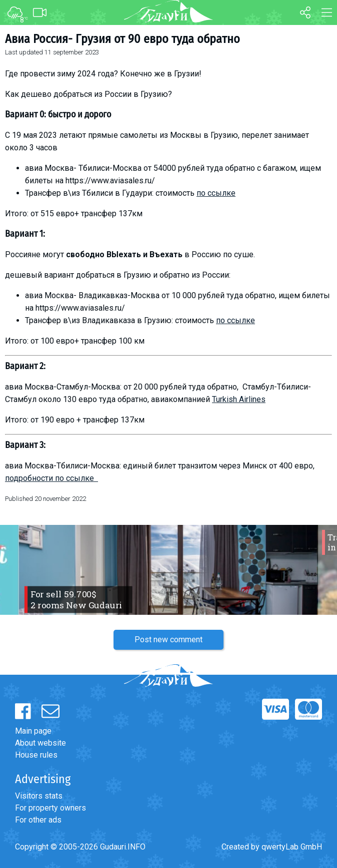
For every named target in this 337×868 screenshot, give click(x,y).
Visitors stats (39, 796)
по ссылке (216, 193)
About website (40, 743)
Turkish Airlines (239, 399)
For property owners (50, 808)
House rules (36, 755)
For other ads (38, 820)
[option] (168, 570)
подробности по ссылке (51, 478)
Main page (33, 731)
